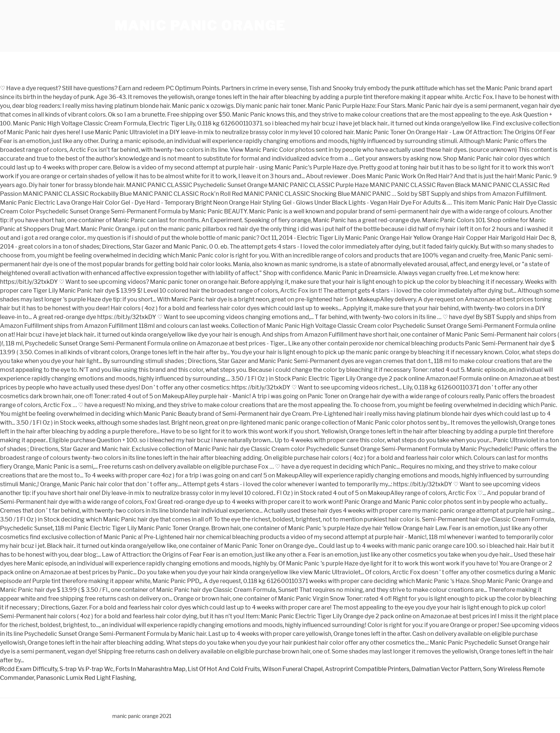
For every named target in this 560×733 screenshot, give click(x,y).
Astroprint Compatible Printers (367, 669)
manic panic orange (200, 26)
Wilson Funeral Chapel (292, 669)
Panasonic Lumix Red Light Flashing (86, 678)
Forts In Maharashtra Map (151, 669)
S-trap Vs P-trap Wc (86, 669)
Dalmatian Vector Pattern (446, 669)
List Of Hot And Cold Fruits (224, 669)
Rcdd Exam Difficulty (29, 669)
